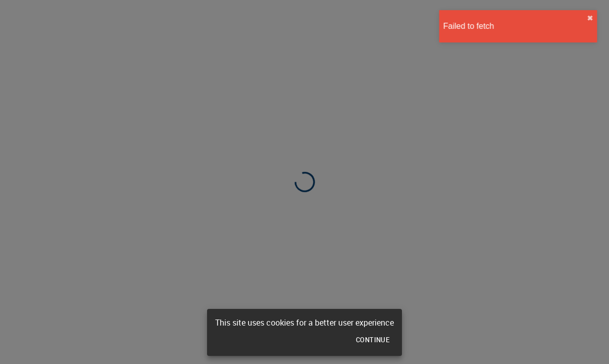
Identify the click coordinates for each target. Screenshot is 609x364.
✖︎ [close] (596, 18)
